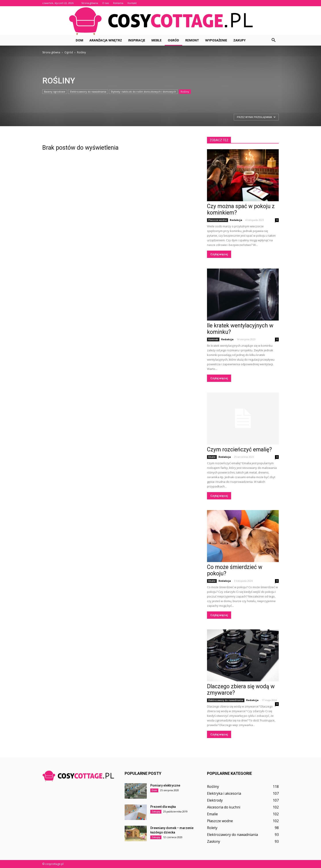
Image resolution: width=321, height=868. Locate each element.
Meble (157, 40)
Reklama (118, 3)
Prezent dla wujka (163, 807)
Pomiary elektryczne (165, 785)
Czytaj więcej (219, 254)
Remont (192, 40)
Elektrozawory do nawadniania (88, 92)
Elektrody (215, 800)
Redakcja (236, 220)
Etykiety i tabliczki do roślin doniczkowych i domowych (143, 92)
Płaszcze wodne (218, 220)
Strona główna (90, 3)
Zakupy (239, 40)
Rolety (212, 828)
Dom (79, 40)
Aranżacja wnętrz (106, 40)
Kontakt (132, 3)
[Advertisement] (64, 124)
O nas (106, 3)
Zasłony (214, 841)
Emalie (212, 457)
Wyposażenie (216, 40)
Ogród (173, 40)
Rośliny (185, 92)
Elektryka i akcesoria (224, 793)
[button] (273, 40)
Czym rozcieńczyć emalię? (239, 449)
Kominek (213, 339)
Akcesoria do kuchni (224, 807)
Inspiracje (137, 40)
